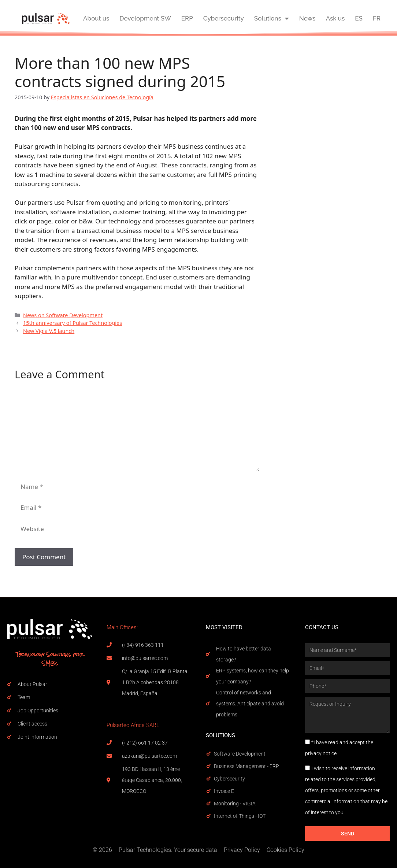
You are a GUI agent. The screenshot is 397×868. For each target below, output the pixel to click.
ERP (187, 18)
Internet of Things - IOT (240, 816)
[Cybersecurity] (208, 779)
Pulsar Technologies (145, 850)
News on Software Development (63, 315)
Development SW (145, 18)
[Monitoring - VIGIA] (208, 804)
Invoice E (224, 791)
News (307, 18)
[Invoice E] (208, 791)
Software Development (240, 754)
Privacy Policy (242, 850)
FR (377, 18)
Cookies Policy (285, 850)
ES (359, 18)
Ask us (335, 18)
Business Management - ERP (246, 766)
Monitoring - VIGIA (235, 804)
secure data (202, 850)
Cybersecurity (224, 18)
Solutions (272, 18)
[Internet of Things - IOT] (208, 816)
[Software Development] (208, 754)
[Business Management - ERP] (208, 766)
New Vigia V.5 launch (49, 331)
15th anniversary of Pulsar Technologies (73, 323)
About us (96, 18)
